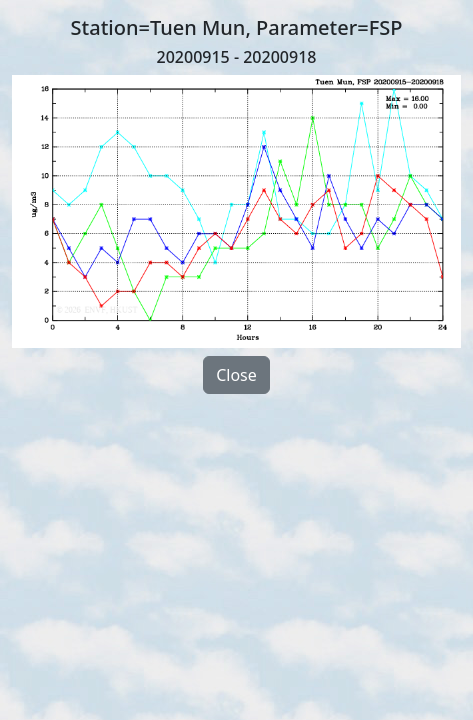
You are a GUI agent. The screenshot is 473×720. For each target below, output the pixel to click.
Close (236, 375)
